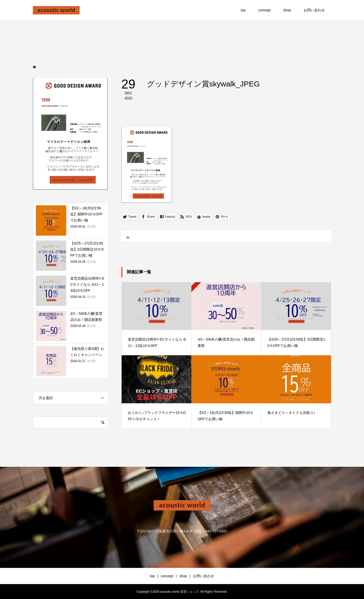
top (243, 10)
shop (287, 10)
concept (265, 10)
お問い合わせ (314, 10)
